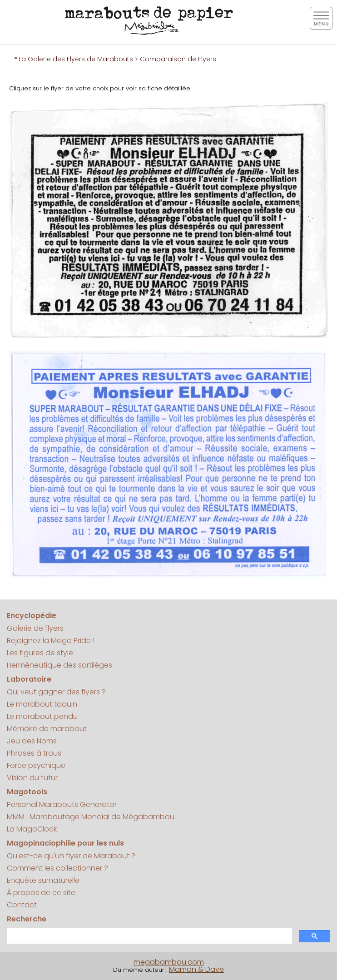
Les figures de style (40, 653)
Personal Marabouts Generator (62, 804)
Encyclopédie (32, 616)
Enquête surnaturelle (43, 880)
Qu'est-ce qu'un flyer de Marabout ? (71, 856)
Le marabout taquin (42, 704)
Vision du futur (32, 778)
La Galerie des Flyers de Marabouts (76, 59)
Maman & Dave (196, 969)
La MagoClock (32, 829)
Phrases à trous (34, 753)
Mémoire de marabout (47, 729)
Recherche (27, 919)
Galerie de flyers (35, 628)
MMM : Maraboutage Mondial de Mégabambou (91, 817)
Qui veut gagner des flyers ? (56, 692)
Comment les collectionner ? (57, 868)
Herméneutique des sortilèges (59, 665)
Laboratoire (29, 679)
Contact (22, 905)
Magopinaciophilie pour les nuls (65, 843)
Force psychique (36, 765)
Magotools (27, 792)
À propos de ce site (41, 893)
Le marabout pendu (42, 716)
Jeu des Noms (32, 741)
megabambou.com (169, 962)
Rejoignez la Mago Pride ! (51, 641)
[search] (149, 936)
